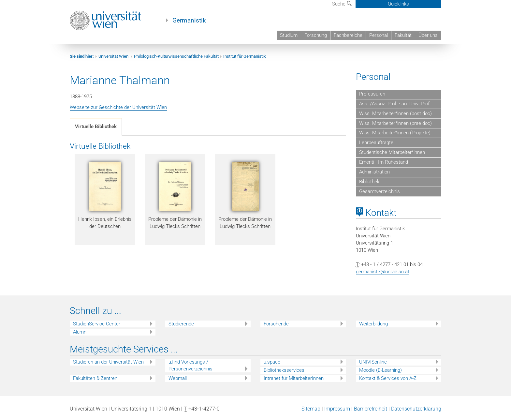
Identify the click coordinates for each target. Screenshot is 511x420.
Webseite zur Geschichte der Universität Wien (118, 107)
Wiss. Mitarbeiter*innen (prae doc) (395, 123)
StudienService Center (97, 324)
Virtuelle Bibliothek (96, 127)
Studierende (181, 324)
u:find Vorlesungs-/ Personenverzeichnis (190, 365)
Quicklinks (398, 4)
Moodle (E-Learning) (380, 370)
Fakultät (403, 35)
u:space (272, 362)
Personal (379, 35)
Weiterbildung (373, 324)
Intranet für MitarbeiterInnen (294, 378)
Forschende (276, 324)
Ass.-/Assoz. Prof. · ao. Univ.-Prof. (395, 104)
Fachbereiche (348, 35)
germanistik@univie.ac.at (383, 272)
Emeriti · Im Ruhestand (384, 162)
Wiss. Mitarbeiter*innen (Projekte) (395, 133)
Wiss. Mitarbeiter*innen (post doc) (395, 113)
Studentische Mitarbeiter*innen (392, 152)
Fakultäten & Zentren (95, 378)
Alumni (80, 332)
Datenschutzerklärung (416, 409)
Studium (289, 35)
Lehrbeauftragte (376, 142)
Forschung (316, 35)
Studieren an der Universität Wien (108, 362)
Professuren (372, 94)
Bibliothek (369, 182)
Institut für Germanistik (245, 56)
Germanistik (189, 21)
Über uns (428, 35)
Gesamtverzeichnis (380, 191)
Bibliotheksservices (284, 370)
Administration (374, 172)
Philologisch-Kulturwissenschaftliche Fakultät (176, 56)
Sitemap (311, 409)
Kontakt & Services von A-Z (388, 378)
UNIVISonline (373, 362)
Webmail (178, 378)
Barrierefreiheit (371, 409)
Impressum (337, 409)
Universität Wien (114, 56)
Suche (342, 4)
